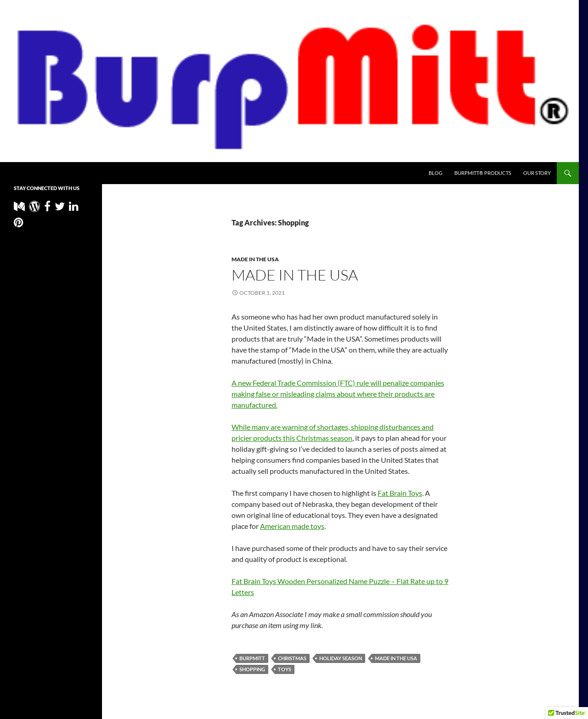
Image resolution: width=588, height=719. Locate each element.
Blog (435, 173)
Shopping (252, 669)
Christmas (292, 658)
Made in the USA (255, 259)
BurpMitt (252, 658)
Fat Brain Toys (400, 493)
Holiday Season (341, 658)
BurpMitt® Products (483, 173)
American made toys (292, 526)
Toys (285, 669)
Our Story (537, 173)
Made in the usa (295, 275)
